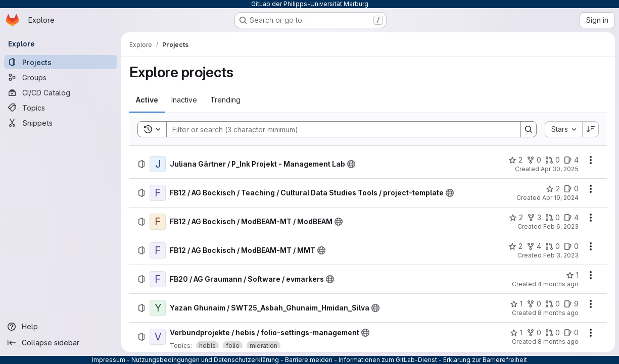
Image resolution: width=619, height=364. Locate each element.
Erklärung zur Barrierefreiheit (485, 360)
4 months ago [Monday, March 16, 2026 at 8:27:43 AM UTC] (558, 284)
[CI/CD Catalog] (61, 92)
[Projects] (61, 62)
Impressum (109, 360)
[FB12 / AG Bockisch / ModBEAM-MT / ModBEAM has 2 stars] (516, 218)
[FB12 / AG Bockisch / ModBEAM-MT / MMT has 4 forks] (534, 246)
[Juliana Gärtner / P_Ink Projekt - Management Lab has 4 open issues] (571, 160)
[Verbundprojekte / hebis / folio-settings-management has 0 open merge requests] (553, 333)
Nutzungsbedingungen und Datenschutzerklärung (205, 360)
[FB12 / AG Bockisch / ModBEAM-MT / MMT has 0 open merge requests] (553, 246)
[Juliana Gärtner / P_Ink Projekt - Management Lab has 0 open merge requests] (553, 160)
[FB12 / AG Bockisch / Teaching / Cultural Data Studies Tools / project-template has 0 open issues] (571, 189)
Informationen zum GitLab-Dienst (388, 360)
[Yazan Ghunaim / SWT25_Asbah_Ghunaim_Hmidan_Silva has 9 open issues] (571, 304)
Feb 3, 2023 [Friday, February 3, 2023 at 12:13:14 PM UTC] (561, 255)
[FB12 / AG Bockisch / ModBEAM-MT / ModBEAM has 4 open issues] (571, 218)
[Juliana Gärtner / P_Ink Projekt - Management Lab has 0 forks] (534, 160)
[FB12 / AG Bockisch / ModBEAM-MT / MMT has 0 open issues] (571, 246)
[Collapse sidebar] (61, 343)
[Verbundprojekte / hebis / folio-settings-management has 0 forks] (534, 333)
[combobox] (563, 129)
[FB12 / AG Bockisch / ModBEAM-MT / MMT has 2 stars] (515, 246)
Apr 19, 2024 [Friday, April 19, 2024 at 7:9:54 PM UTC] (560, 198)
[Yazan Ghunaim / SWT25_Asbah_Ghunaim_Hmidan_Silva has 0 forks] (534, 304)
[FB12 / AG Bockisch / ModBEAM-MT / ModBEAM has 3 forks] (534, 218)
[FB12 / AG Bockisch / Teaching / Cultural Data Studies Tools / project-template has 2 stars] (553, 189)
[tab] (147, 100)
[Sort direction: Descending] (591, 129)
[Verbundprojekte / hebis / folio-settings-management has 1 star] (516, 333)
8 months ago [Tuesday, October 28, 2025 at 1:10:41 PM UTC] (558, 313)
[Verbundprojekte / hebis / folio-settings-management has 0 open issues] (571, 333)
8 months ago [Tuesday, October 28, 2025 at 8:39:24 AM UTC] (558, 342)
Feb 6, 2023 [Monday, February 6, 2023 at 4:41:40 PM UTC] (561, 226)
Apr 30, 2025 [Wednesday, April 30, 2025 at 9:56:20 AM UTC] (560, 169)
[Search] (339, 129)
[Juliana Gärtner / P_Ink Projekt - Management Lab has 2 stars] (515, 160)
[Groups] (61, 77)
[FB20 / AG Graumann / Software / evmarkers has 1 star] (572, 275)
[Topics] (61, 108)
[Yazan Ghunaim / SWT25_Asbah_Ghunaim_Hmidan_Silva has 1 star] (516, 304)
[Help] (61, 327)
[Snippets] (61, 123)
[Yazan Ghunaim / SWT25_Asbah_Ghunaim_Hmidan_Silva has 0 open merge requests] (553, 304)
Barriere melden (309, 360)
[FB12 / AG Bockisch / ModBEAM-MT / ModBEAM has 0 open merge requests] (553, 218)
